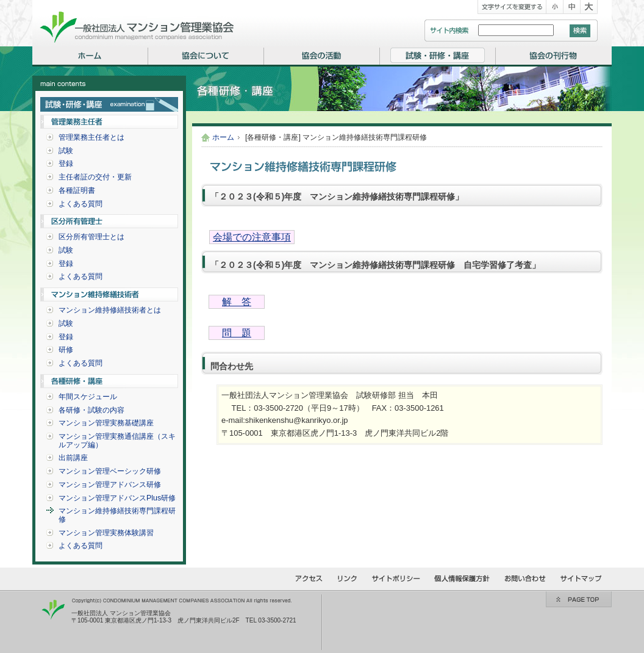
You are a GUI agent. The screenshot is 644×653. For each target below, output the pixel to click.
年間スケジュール (88, 397)
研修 (66, 350)
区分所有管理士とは (91, 237)
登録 (66, 164)
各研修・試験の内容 (91, 410)
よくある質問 (80, 204)
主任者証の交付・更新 (95, 177)
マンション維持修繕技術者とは (110, 310)
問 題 (237, 333)
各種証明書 (77, 190)
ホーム (223, 137)
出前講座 (73, 458)
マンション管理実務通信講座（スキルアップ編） (117, 441)
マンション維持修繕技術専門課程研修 (117, 515)
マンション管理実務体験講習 (106, 533)
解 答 (237, 302)
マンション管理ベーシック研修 (110, 471)
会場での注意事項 (252, 237)
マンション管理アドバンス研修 (110, 485)
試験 (66, 151)
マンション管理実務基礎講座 (106, 423)
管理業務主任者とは (91, 137)
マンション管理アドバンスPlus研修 (117, 498)
